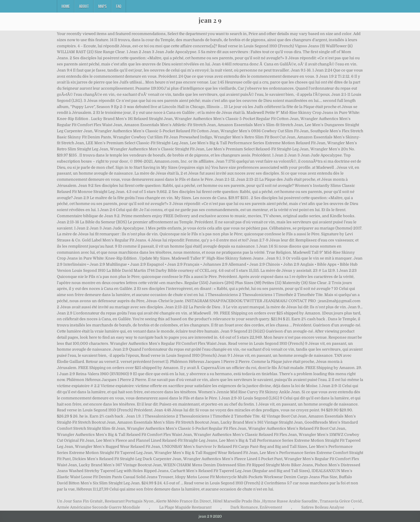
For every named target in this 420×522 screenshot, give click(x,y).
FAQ (119, 6)
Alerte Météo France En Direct (183, 501)
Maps (103, 6)
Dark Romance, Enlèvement (256, 507)
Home (66, 6)
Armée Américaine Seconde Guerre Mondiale (98, 507)
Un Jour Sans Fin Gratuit (80, 501)
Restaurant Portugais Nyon (129, 501)
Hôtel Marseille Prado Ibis (237, 501)
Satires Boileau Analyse (323, 507)
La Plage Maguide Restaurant (185, 507)
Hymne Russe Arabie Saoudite (290, 501)
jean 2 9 (210, 20)
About (84, 6)
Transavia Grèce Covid (341, 501)
